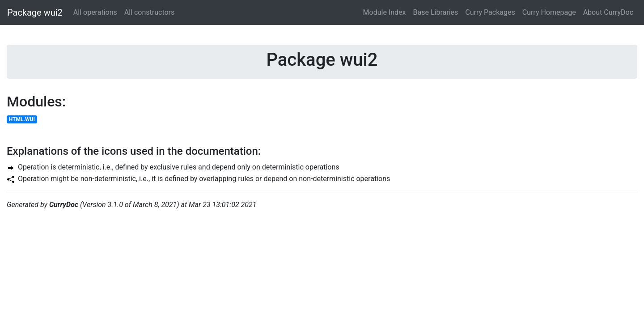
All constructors (150, 12)
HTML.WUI (22, 119)
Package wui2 (35, 13)
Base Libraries (436, 12)
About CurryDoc (608, 12)
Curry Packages (490, 12)
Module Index (385, 12)
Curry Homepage (549, 12)
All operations (95, 12)
